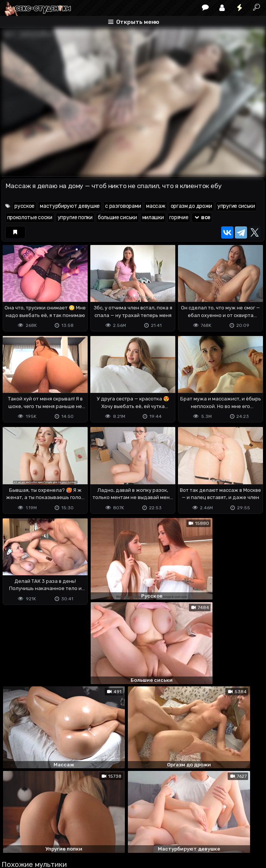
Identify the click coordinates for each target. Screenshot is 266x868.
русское (24, 206)
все (202, 217)
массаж (156, 206)
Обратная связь (81, 832)
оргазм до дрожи (192, 206)
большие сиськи (117, 217)
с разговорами (123, 206)
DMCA (14, 832)
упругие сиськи (236, 206)
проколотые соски (30, 217)
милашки (153, 217)
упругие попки (75, 217)
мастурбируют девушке (70, 206)
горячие (179, 217)
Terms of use (41, 832)
